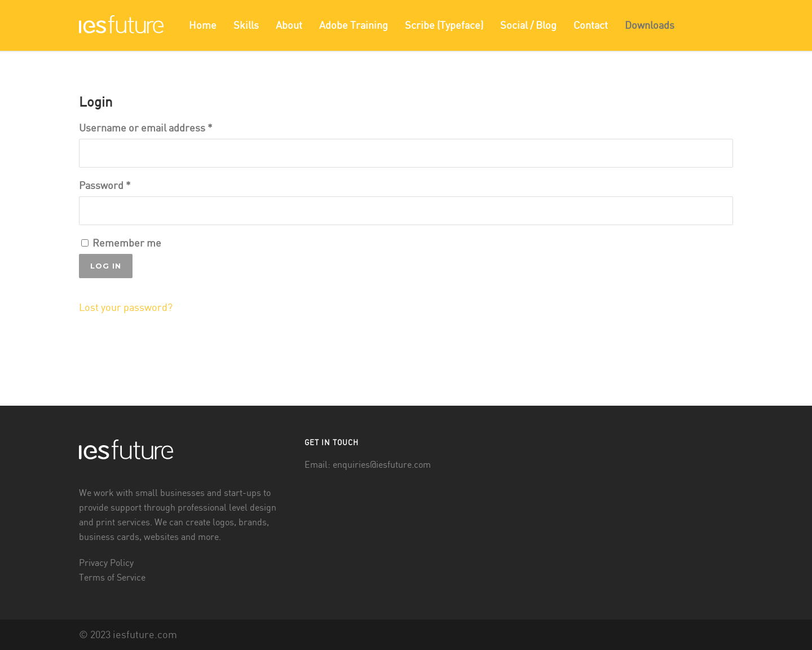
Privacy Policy (106, 563)
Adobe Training (354, 26)
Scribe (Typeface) (444, 26)
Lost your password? (126, 308)
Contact (591, 26)
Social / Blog (528, 26)
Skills (246, 26)
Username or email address (146, 128)
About (289, 26)
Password (105, 186)
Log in (106, 266)
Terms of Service (112, 578)
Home (203, 26)
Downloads (650, 26)
